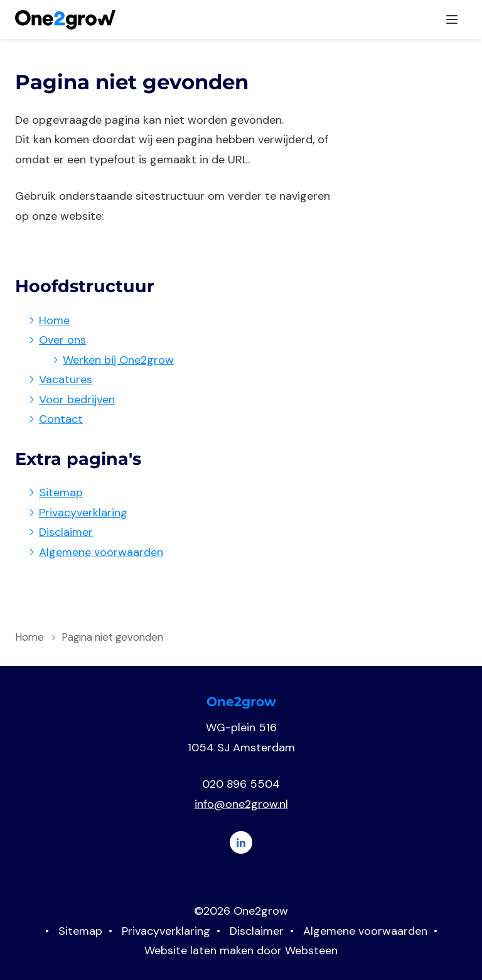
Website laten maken (199, 951)
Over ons (62, 340)
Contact (61, 420)
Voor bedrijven (77, 400)
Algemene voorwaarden (101, 553)
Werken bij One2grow (118, 361)
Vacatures (66, 380)
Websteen (311, 951)
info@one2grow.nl (241, 805)
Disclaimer (66, 533)
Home (54, 321)
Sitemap (61, 493)
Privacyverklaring (83, 513)
